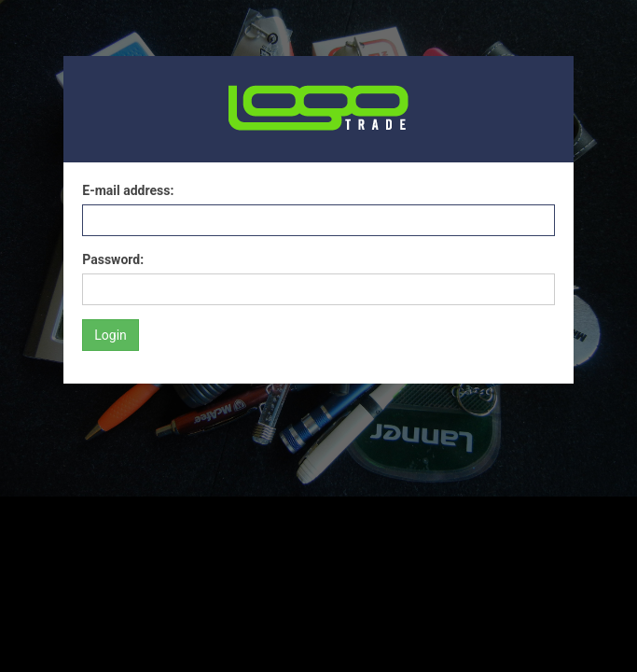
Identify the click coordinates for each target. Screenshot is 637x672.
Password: (113, 259)
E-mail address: (128, 190)
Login (111, 335)
